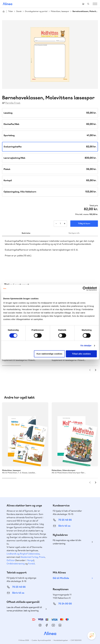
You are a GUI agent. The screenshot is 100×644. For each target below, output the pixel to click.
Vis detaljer (86, 345)
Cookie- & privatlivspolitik (41, 636)
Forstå (31, 560)
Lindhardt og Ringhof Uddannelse (23, 550)
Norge (30, 556)
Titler (11, 11)
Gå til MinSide (61, 574)
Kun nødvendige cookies (49, 354)
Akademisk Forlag (29, 553)
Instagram (40, 621)
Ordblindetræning (16, 560)
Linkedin (60, 621)
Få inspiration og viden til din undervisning (67, 538)
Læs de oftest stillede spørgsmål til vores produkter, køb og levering (24, 605)
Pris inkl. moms (82, 214)
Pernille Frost (13, 103)
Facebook (47, 621)
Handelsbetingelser (61, 636)
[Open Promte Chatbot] (92, 636)
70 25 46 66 (65, 516)
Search (88, 4)
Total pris (94, 206)
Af (3, 103)
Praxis (42, 553)
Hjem (4, 11)
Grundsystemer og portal (36, 11)
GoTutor (11, 556)
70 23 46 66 (19, 583)
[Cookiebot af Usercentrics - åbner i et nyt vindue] (85, 289)
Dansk (19, 11)
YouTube (53, 621)
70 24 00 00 (65, 600)
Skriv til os (64, 522)
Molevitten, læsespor (60, 11)
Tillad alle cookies (81, 354)
